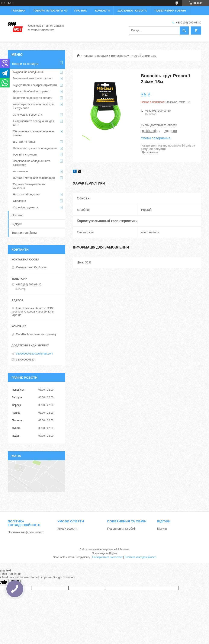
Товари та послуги (48, 11)
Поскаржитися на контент (107, 557)
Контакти (102, 11)
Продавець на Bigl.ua (104, 553)
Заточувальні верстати (28, 115)
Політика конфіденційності (26, 532)
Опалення (20, 201)
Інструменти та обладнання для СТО (33, 123)
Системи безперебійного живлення (29, 186)
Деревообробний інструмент (31, 91)
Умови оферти (68, 529)
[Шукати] (184, 31)
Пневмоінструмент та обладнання (35, 148)
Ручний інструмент (25, 155)
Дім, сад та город (24, 142)
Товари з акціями (24, 233)
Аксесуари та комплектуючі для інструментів (33, 106)
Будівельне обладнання (28, 72)
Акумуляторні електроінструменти (35, 85)
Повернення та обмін (122, 529)
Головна (18, 11)
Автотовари (20, 171)
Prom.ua (124, 550)
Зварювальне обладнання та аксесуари (32, 163)
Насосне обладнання (27, 194)
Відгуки (17, 224)
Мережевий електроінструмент (33, 78)
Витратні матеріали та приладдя (34, 178)
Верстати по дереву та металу (33, 98)
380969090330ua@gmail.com (35, 354)
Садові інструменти (26, 207)
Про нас (81, 11)
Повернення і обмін (170, 11)
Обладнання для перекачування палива (34, 133)
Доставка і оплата (132, 11)
